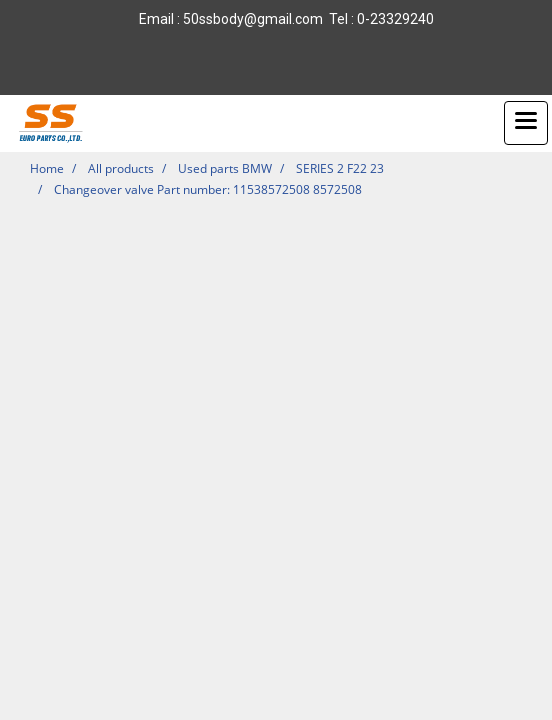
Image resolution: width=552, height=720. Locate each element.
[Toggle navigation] (526, 123)
